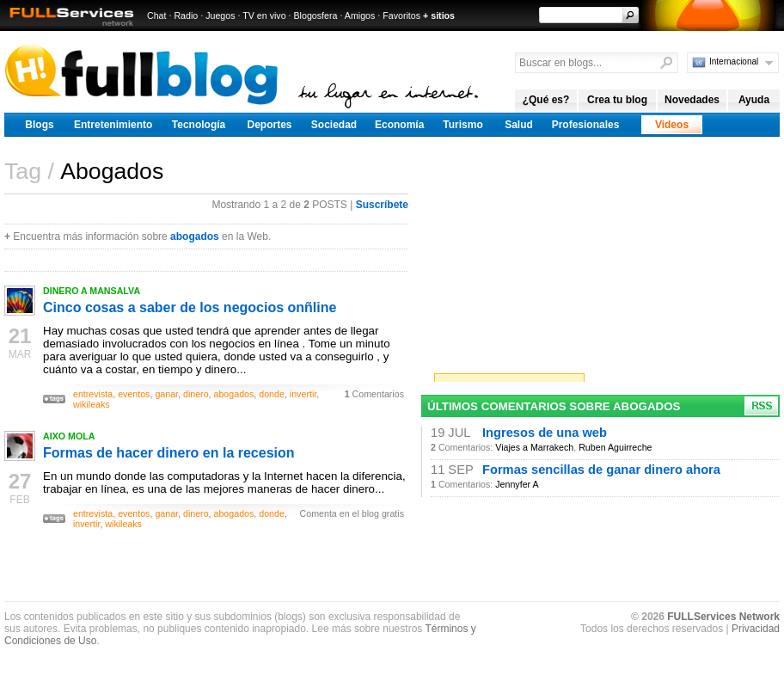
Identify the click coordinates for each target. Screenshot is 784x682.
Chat (157, 15)
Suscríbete (382, 205)
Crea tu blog (617, 100)
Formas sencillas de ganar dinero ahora (601, 470)
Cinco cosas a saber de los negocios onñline (190, 307)
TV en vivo (264, 15)
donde (272, 394)
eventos (134, 394)
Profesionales (586, 125)
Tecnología (199, 125)
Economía (399, 125)
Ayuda (754, 100)
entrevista (93, 394)
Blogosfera (316, 15)
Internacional (734, 61)
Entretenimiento (113, 125)
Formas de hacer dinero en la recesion (169, 453)
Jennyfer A (517, 484)
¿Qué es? (546, 100)
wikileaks (92, 404)
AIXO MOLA (69, 436)
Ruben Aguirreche (615, 447)
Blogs (39, 125)
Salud (519, 125)
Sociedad (334, 125)
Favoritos (401, 15)
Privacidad (756, 629)
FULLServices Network (723, 617)
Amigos (360, 15)
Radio (186, 15)
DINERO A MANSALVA (92, 291)
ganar (166, 394)
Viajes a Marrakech (534, 447)
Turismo (462, 125)
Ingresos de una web (545, 433)
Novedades (692, 100)
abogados (195, 237)
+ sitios (439, 15)
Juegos (220, 15)
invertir (303, 394)
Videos (672, 125)
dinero (196, 394)
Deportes (269, 125)
